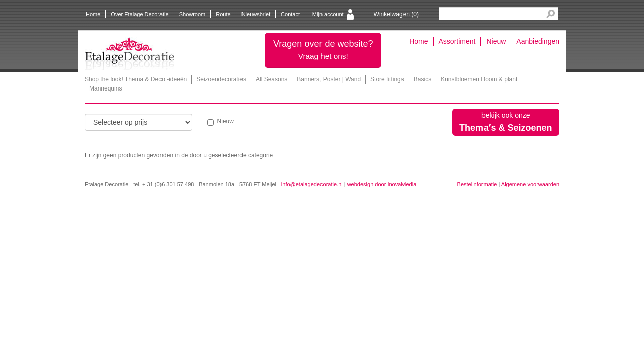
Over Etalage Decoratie (139, 14)
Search (551, 14)
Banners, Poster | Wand (329, 79)
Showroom (192, 14)
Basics (422, 79)
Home (93, 14)
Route (223, 14)
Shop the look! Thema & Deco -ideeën (136, 79)
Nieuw (496, 41)
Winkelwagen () (396, 14)
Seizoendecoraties (221, 79)
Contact (290, 14)
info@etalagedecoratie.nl (312, 184)
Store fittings (387, 79)
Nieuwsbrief (256, 14)
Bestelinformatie (477, 184)
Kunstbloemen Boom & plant (479, 79)
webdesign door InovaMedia (382, 184)
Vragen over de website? (323, 50)
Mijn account (328, 14)
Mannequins (105, 88)
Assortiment (457, 41)
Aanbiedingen (538, 41)
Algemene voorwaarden (530, 184)
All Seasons (271, 79)
